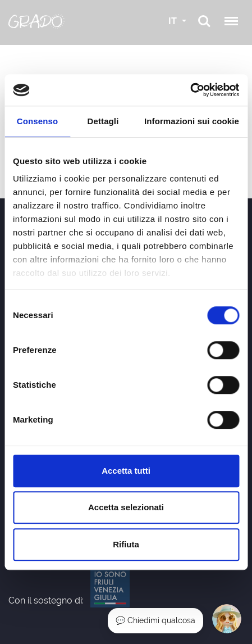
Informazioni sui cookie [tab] (192, 121)
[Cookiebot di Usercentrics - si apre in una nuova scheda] (190, 90)
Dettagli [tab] (103, 121)
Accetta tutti (126, 471)
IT (174, 21)
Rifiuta (126, 544)
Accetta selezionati (126, 507)
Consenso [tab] (37, 121)
